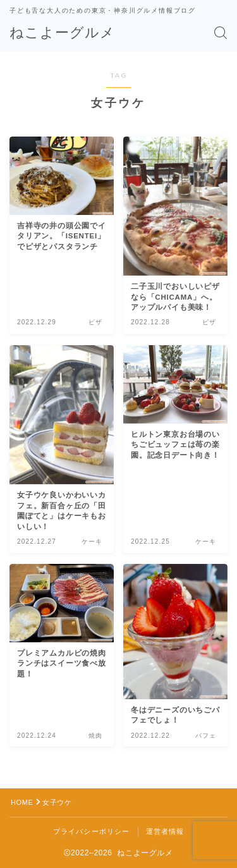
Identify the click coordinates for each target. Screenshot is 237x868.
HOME (22, 802)
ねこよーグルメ (62, 33)
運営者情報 (165, 831)
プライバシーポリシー (92, 831)
